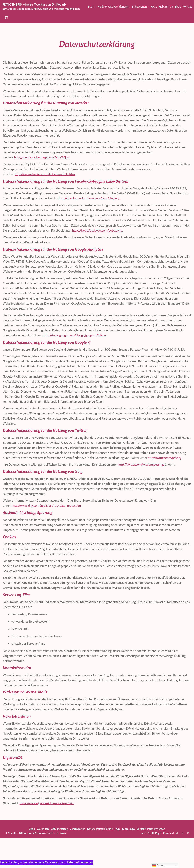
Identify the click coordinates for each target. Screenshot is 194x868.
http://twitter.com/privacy (28, 478)
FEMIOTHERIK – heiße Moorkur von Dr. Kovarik (38, 4)
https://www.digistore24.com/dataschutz (92, 833)
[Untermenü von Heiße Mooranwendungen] (46, 17)
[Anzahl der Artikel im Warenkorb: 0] (188, 17)
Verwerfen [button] (92, 862)
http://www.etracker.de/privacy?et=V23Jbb (44, 157)
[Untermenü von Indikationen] (65, 17)
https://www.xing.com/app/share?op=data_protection (47, 526)
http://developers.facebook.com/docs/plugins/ (124, 198)
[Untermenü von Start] (10, 17)
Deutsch (159, 865)
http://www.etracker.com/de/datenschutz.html (47, 174)
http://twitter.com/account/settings (147, 485)
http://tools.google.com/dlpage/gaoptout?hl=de (138, 340)
